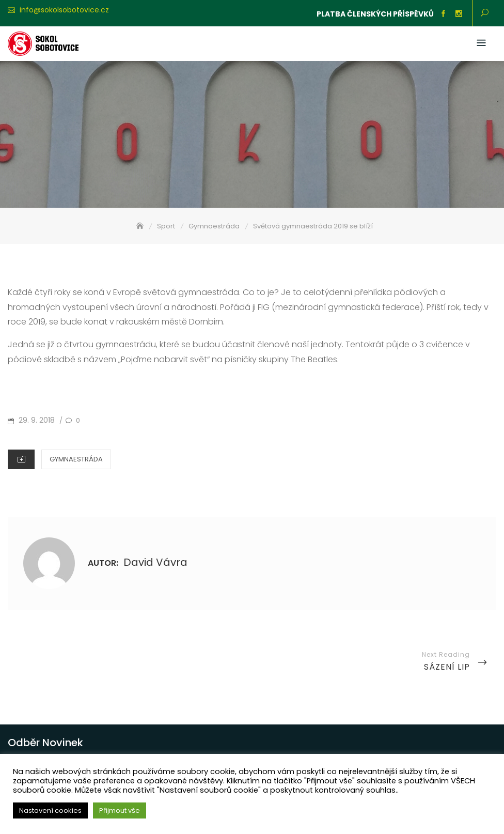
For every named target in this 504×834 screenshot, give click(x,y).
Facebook (443, 14)
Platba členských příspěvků (375, 14)
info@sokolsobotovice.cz (64, 10)
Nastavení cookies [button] (50, 810)
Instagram (459, 14)
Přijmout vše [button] (120, 810)
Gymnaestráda (76, 459)
